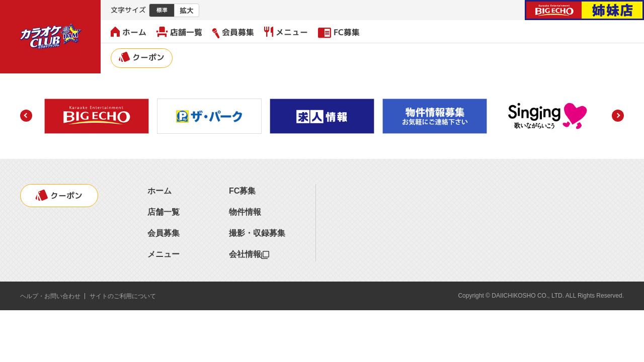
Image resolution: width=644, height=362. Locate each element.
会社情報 (249, 254)
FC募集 (339, 32)
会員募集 (233, 32)
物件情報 (245, 212)
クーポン (142, 57)
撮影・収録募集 (257, 233)
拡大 (187, 10)
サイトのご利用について (123, 296)
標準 (162, 10)
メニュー (286, 32)
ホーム (129, 32)
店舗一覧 (179, 32)
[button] (26, 116)
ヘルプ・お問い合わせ (50, 296)
